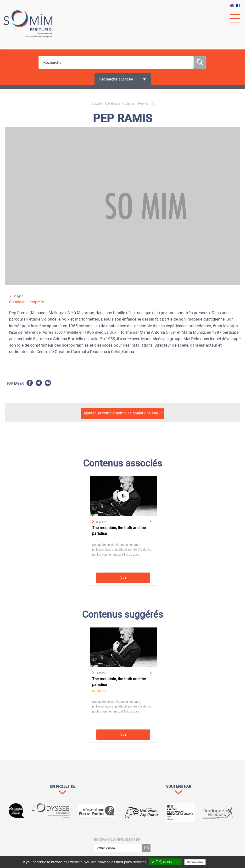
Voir (123, 578)
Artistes (129, 104)
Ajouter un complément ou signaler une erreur (123, 413)
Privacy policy (217, 862)
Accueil (97, 104)
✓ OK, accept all (165, 862)
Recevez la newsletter (117, 840)
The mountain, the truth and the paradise (119, 531)
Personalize (195, 862)
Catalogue (113, 104)
